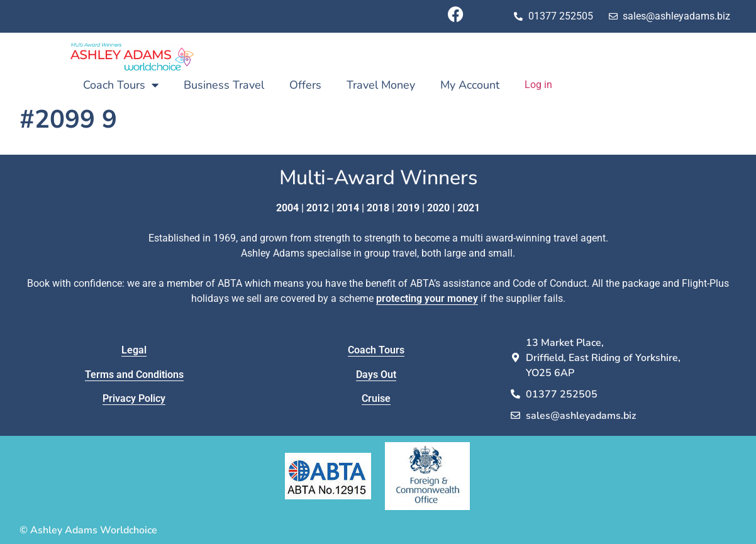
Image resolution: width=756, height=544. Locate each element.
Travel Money (381, 85)
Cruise (376, 398)
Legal (134, 350)
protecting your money (427, 298)
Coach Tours (121, 85)
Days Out (376, 375)
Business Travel (224, 85)
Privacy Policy (134, 398)
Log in (538, 85)
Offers (305, 85)
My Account (470, 85)
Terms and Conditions (134, 375)
